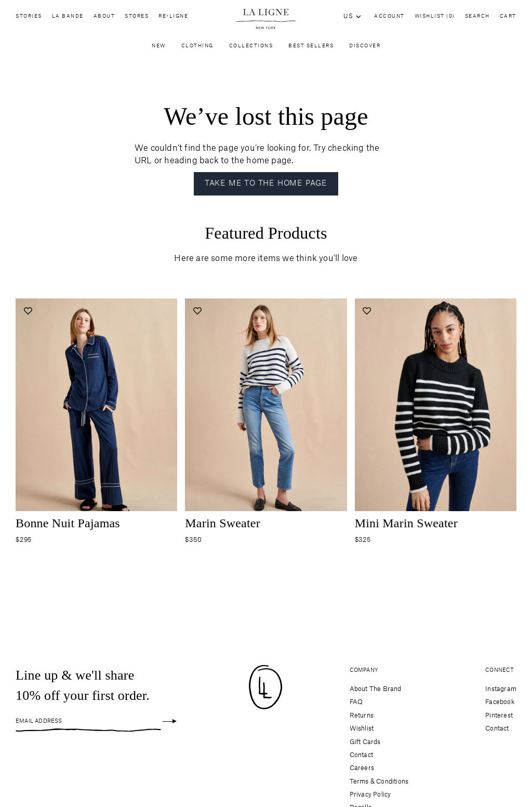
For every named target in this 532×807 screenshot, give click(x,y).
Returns (362, 715)
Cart (508, 16)
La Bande (68, 19)
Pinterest (499, 715)
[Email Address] (88, 721)
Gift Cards (365, 742)
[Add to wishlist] (28, 311)
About (104, 19)
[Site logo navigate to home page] (266, 19)
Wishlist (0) (435, 16)
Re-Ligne (173, 19)
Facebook (500, 702)
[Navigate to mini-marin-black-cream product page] (436, 408)
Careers (362, 768)
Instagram (501, 689)
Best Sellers (311, 48)
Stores (137, 19)
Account (389, 16)
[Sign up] (170, 721)
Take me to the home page (266, 184)
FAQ (356, 702)
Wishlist (362, 728)
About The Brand (376, 689)
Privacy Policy (370, 795)
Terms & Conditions (379, 782)
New (159, 48)
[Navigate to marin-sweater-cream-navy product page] (266, 408)
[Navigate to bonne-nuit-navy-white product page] (96, 408)
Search (477, 16)
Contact (361, 755)
